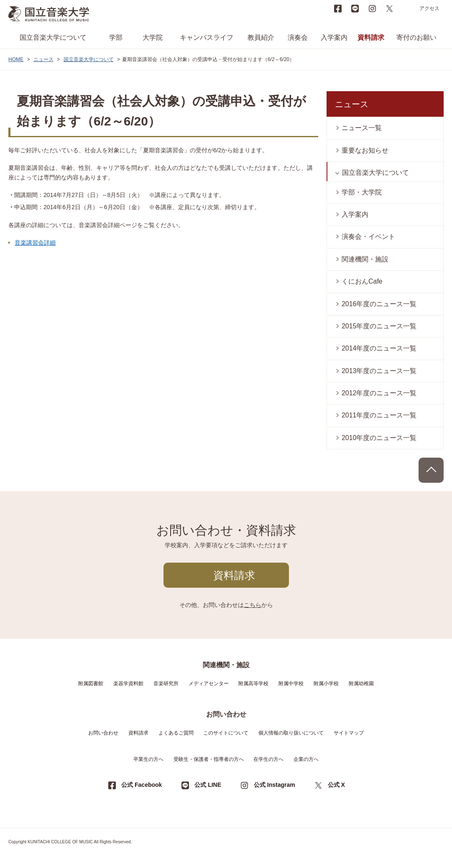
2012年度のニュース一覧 (379, 393)
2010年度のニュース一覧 (379, 438)
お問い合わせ (103, 733)
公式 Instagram (275, 785)
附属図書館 (91, 684)
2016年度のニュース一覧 (379, 304)
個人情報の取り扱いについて (291, 733)
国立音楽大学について (53, 37)
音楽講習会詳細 (35, 243)
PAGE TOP (431, 470)
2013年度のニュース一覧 (379, 371)
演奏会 (298, 37)
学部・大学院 (362, 192)
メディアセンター (209, 684)
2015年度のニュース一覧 (379, 326)
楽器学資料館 (128, 684)
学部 (116, 37)
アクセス (429, 8)
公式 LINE (208, 785)
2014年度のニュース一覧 (379, 348)
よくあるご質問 (176, 733)
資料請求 (371, 37)
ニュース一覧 (362, 128)
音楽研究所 (166, 684)
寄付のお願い (416, 37)
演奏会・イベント (368, 237)
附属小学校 (326, 684)
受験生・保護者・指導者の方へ (209, 759)
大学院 (153, 37)
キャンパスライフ (207, 37)
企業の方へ (306, 759)
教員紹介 (261, 37)
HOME (16, 59)
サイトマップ (349, 733)
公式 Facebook (142, 785)
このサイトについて (226, 733)
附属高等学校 (253, 684)
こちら (253, 605)
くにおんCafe (362, 281)
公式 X (336, 785)
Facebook (338, 8)
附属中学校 (291, 684)
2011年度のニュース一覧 (379, 415)
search (406, 8)
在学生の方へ (268, 759)
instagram (372, 8)
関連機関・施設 (365, 259)
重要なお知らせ (365, 150)
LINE (355, 8)
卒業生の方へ (148, 759)
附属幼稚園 (361, 684)
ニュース (43, 59)
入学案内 (334, 37)
